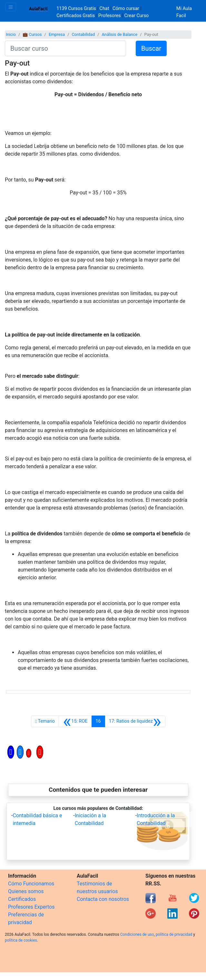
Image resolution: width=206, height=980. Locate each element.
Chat (104, 9)
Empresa (57, 34)
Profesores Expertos (31, 907)
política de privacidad (174, 934)
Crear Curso (136, 16)
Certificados (22, 899)
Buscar (151, 48)
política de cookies (21, 940)
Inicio (11, 34)
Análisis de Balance (119, 34)
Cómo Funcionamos (31, 884)
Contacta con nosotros (103, 899)
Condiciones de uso (137, 934)
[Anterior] (75, 721)
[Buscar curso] (65, 48)
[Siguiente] (135, 721)
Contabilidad (83, 34)
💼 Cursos (32, 34)
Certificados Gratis (76, 16)
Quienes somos (26, 891)
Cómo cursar (126, 9)
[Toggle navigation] (11, 7)
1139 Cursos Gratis (77, 9)
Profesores (110, 16)
